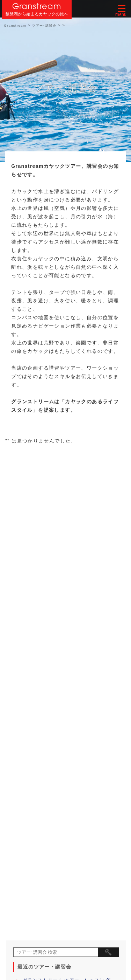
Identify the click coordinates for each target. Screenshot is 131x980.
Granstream (37, 6)
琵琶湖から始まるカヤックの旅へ (37, 14)
